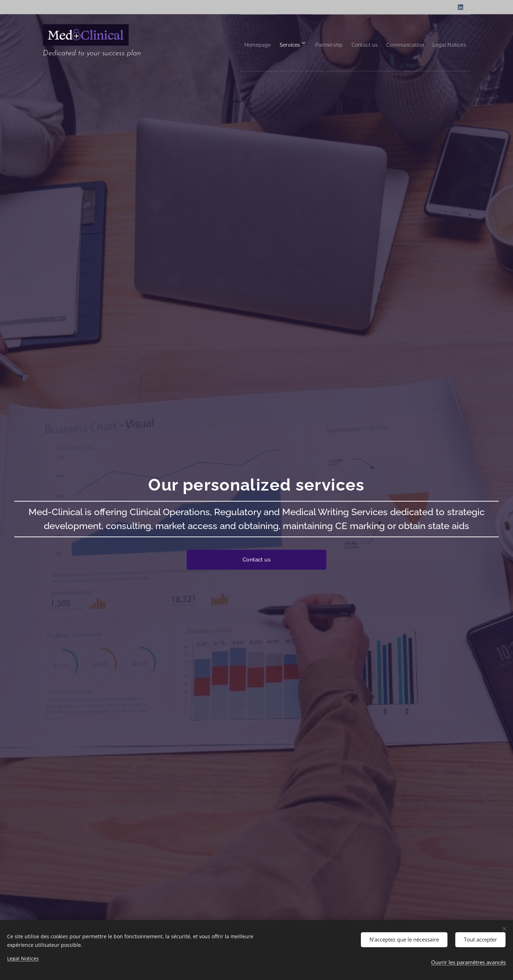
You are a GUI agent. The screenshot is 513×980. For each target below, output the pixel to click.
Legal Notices (23, 958)
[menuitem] (226, 43)
